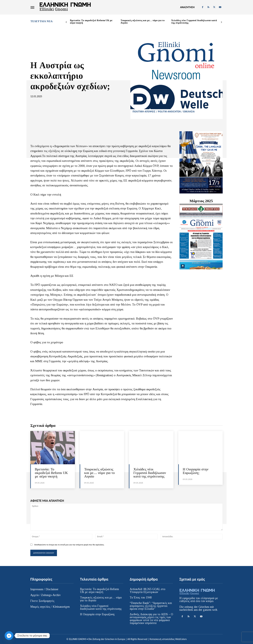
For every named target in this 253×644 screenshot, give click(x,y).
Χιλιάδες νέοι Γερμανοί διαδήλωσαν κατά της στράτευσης (194, 22)
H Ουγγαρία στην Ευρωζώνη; (196, 471)
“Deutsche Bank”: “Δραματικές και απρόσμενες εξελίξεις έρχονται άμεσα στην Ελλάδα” (151, 606)
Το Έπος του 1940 (141, 597)
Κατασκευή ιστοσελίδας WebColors (168, 639)
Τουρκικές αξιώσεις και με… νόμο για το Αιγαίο (143, 22)
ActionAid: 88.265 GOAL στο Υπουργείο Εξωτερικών (147, 591)
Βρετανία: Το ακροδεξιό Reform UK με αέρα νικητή (91, 22)
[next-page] (221, 22)
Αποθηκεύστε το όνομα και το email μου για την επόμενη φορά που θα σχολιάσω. (69, 545)
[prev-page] (66, 22)
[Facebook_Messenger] (9, 636)
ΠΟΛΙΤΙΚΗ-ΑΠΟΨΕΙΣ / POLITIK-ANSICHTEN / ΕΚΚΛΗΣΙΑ (164, 112)
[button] (187, 7)
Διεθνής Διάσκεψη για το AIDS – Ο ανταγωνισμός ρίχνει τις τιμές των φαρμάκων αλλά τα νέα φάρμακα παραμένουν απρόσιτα (151, 619)
